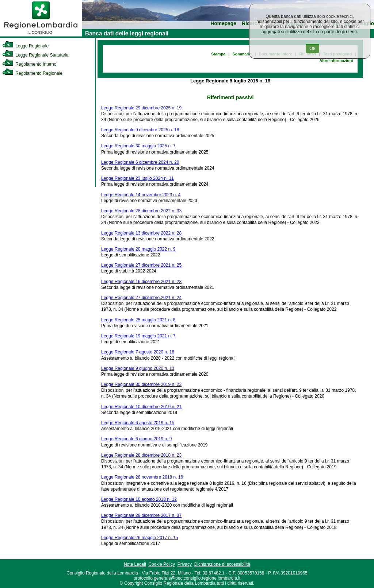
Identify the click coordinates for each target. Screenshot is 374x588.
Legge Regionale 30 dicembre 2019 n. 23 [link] (141, 384)
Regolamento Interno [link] (29, 64)
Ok (312, 48)
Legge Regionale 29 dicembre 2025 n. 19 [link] (141, 108)
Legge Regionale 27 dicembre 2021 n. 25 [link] (141, 265)
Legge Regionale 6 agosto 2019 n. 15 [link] (138, 423)
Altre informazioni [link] (336, 61)
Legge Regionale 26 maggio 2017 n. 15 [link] (140, 538)
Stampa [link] (218, 54)
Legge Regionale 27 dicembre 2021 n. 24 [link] (141, 298)
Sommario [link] (242, 54)
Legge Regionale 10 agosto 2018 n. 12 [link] (139, 499)
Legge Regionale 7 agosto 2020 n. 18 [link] (138, 352)
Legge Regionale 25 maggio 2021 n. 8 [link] (138, 320)
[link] (41, 35)
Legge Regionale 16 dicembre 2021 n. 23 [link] (141, 282)
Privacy (185, 564)
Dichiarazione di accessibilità (222, 564)
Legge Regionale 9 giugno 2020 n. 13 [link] (138, 368)
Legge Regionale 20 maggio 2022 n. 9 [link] (138, 249)
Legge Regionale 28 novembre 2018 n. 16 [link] (142, 477)
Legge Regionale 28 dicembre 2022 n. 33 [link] (141, 211)
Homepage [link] (223, 24)
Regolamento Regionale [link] (32, 73)
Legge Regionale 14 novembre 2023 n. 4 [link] (141, 195)
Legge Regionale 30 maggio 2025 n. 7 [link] (138, 146)
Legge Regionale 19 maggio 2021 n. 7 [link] (138, 336)
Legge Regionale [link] (25, 46)
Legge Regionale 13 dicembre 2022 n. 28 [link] (141, 233)
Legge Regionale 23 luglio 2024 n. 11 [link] (138, 178)
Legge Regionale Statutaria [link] (35, 55)
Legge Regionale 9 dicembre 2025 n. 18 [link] (140, 130)
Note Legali (135, 564)
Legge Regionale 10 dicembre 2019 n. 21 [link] (141, 407)
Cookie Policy (162, 564)
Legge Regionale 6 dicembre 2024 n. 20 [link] (140, 162)
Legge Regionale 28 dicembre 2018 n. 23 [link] (141, 455)
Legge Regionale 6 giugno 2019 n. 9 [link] (137, 439)
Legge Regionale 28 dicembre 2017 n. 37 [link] (141, 515)
